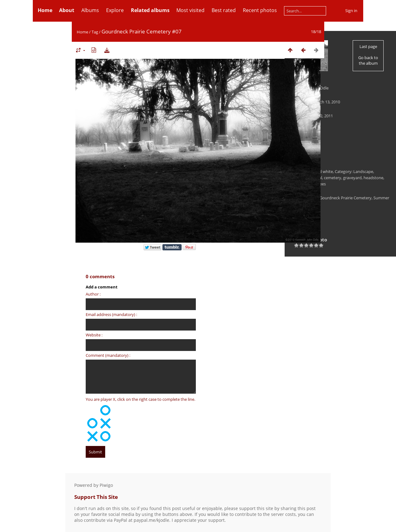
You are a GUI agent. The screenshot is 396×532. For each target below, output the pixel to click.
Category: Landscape (354, 171)
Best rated (224, 10)
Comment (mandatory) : (108, 355)
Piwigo (106, 485)
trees (321, 184)
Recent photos (260, 10)
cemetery (333, 178)
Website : (94, 335)
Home (82, 32)
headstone (373, 178)
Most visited (190, 10)
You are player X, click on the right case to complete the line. (140, 399)
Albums (90, 10)
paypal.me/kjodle (151, 520)
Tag (95, 32)
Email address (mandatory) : (111, 314)
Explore (115, 10)
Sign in (351, 11)
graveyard (352, 178)
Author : (93, 294)
